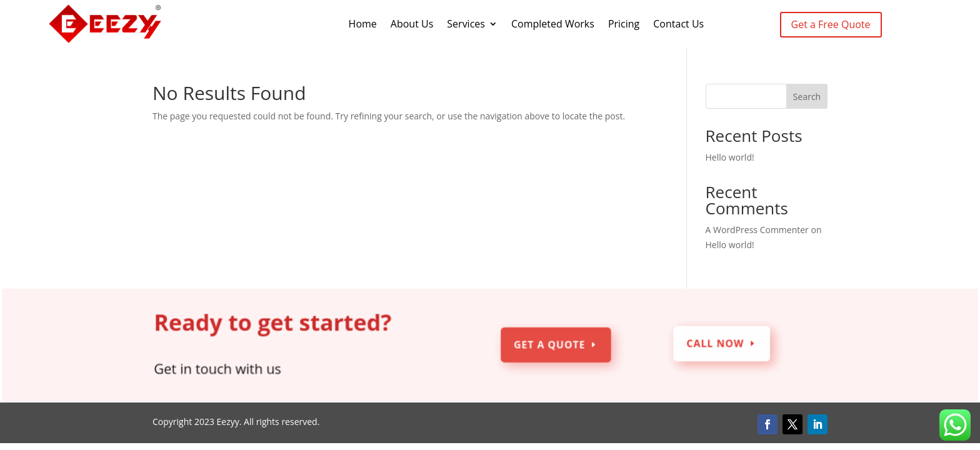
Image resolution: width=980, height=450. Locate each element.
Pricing (624, 24)
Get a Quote (549, 345)
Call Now (714, 344)
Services (466, 24)
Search (807, 97)
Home (363, 24)
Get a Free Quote (831, 24)
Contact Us (678, 24)
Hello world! (730, 157)
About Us (412, 24)
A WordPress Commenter (757, 230)
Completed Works (553, 24)
